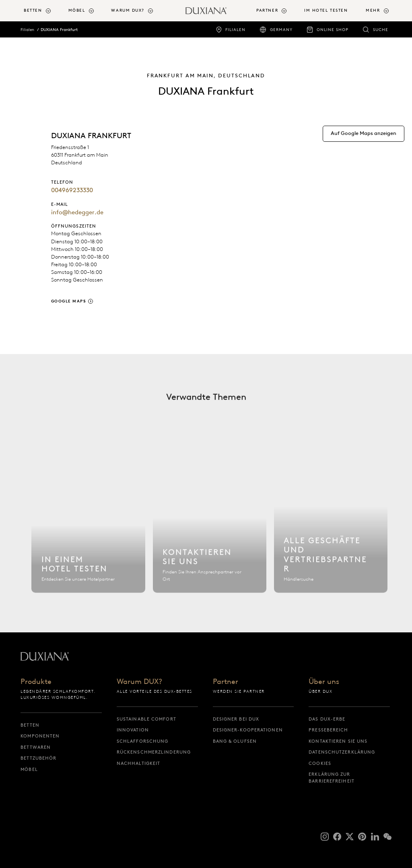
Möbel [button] (77, 10)
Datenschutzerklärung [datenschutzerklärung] (342, 752)
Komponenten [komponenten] (40, 736)
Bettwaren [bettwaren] (36, 747)
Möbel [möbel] (29, 769)
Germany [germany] (281, 30)
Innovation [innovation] (133, 730)
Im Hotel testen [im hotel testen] (326, 10)
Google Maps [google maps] (69, 301)
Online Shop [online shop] (333, 30)
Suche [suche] (381, 30)
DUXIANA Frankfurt (59, 30)
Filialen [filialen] (235, 30)
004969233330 (72, 190)
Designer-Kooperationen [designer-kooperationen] (248, 730)
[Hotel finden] (88, 526)
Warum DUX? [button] (128, 10)
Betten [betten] (30, 725)
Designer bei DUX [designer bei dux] (236, 719)
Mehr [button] (373, 10)
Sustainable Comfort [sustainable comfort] (146, 719)
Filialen (27, 30)
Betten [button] (33, 10)
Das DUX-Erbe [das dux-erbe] (327, 719)
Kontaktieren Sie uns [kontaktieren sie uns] (338, 741)
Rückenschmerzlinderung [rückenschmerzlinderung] (154, 752)
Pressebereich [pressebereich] (328, 730)
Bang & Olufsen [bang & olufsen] (235, 741)
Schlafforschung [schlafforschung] (143, 741)
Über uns (324, 682)
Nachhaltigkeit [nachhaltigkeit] (138, 763)
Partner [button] (267, 10)
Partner (226, 682)
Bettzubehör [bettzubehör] (38, 758)
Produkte (36, 682)
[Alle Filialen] (331, 526)
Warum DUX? (139, 682)
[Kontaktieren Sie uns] (210, 526)
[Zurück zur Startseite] (206, 11)
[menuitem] (43, 11)
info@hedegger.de (77, 212)
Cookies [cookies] (320, 763)
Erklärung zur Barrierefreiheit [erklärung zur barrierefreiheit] (332, 778)
